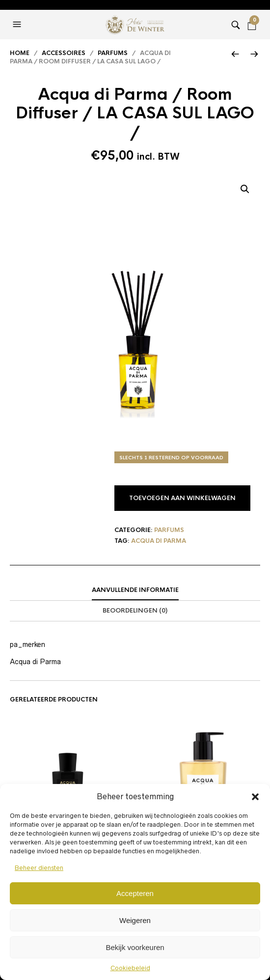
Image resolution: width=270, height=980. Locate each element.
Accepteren (135, 893)
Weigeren (135, 920)
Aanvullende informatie (135, 590)
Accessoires (64, 53)
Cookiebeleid (130, 968)
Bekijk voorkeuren (135, 947)
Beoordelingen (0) (135, 611)
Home (20, 53)
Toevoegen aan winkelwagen (182, 498)
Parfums (113, 53)
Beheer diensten (39, 868)
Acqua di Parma (159, 541)
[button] (255, 797)
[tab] (135, 590)
